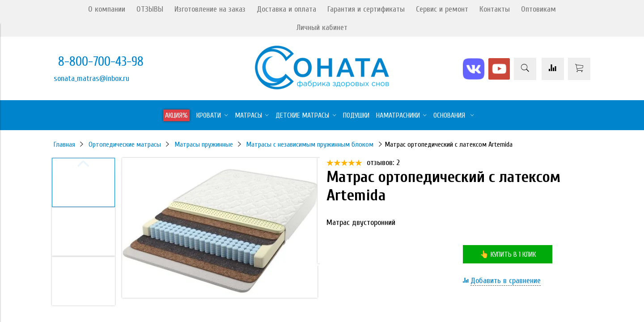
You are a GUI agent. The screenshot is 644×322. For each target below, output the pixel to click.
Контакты (495, 9)
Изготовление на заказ (210, 9)
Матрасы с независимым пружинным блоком (310, 144)
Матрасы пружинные (204, 144)
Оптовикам (538, 9)
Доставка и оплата (286, 9)
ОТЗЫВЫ (150, 9)
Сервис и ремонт (442, 9)
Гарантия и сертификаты (366, 9)
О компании (107, 9)
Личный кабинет (322, 28)
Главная (64, 144)
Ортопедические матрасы (125, 144)
